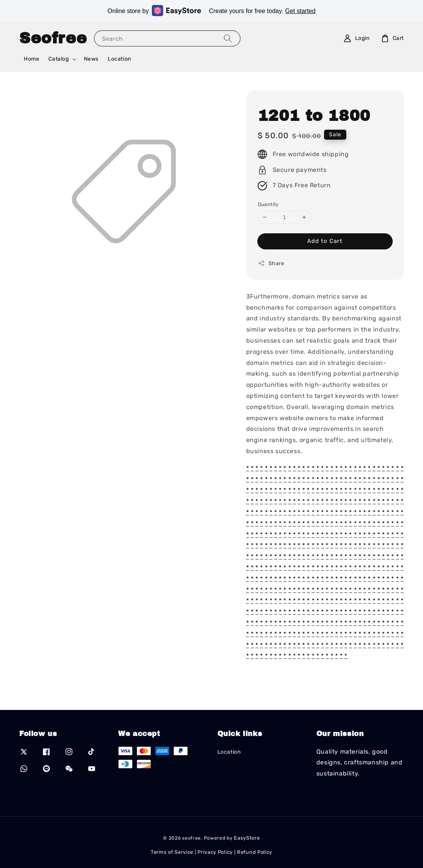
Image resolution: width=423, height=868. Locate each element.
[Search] (228, 38)
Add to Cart (325, 241)
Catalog (58, 59)
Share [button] (271, 263)
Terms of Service (172, 852)
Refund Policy (255, 852)
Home (31, 59)
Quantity (268, 204)
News (91, 59)
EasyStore (247, 838)
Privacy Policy (215, 852)
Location (119, 59)
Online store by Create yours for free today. (211, 11)
